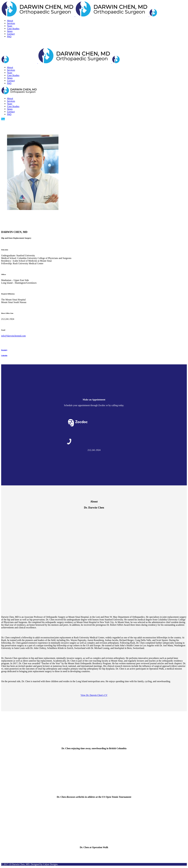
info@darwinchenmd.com (13, 336)
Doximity (4, 350)
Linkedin (4, 355)
